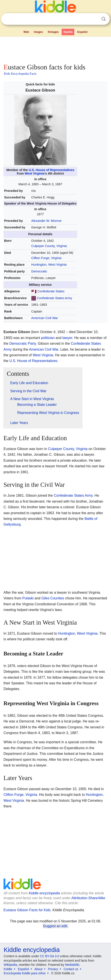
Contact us (71, 969)
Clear (95, 19)
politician (48, 338)
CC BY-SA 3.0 (49, 956)
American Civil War (45, 318)
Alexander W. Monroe (46, 221)
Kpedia (68, 32)
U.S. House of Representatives (51, 170)
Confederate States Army (55, 298)
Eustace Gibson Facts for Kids (27, 910)
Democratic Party (23, 343)
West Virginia (35, 173)
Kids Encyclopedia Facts (20, 74)
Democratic (39, 271)
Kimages (53, 32)
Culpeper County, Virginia (49, 246)
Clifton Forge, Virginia (46, 258)
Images (38, 32)
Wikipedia (10, 965)
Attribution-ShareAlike (88, 898)
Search (104, 19)
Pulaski (28, 598)
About (39, 969)
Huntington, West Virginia (49, 265)
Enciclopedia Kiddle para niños (25, 973)
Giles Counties (53, 598)
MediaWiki (72, 965)
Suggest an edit (55, 926)
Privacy (53, 969)
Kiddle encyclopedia (44, 893)
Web (26, 32)
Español (82, 32)
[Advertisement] (55, 49)
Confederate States (51, 291)
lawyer (67, 338)
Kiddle (8, 969)
